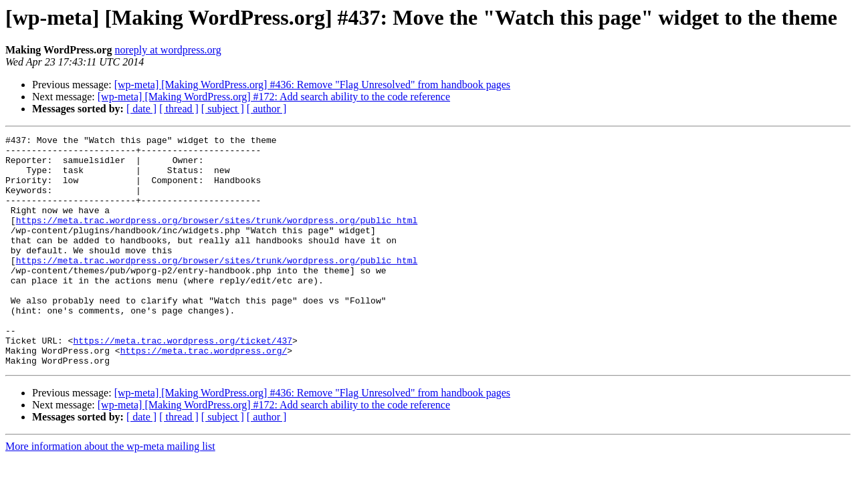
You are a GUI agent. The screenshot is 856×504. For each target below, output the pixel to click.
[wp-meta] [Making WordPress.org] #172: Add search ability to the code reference (274, 97)
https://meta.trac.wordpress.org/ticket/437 (183, 382)
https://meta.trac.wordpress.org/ (204, 394)
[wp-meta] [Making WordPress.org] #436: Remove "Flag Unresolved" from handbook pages (312, 85)
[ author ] (267, 109)
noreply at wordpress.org (168, 50)
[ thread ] (179, 109)
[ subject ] (223, 109)
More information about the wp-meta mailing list (110, 492)
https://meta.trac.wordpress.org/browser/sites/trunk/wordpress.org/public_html (217, 238)
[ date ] (141, 109)
